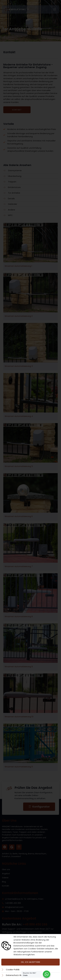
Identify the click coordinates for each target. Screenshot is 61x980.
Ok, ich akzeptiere (31, 962)
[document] (31, 490)
